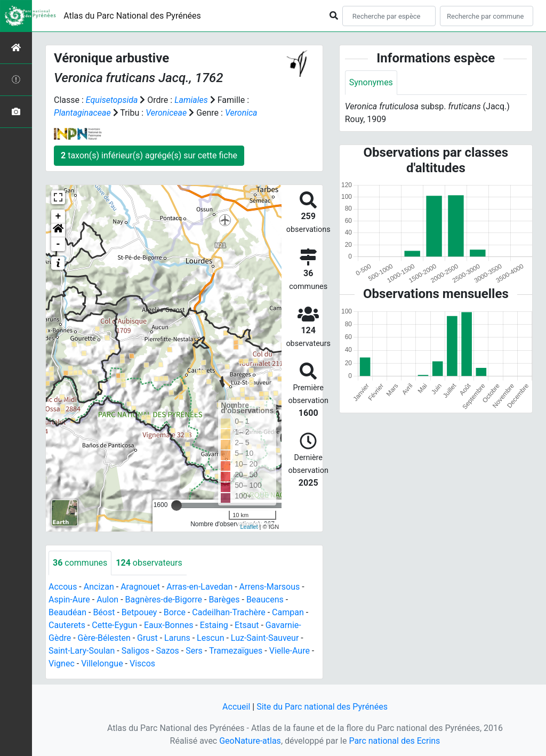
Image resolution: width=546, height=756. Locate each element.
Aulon (107, 600)
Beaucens (265, 600)
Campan (288, 612)
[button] (58, 230)
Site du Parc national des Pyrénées (322, 707)
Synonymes (371, 82)
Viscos (142, 663)
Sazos (167, 651)
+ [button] (58, 216)
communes (80, 563)
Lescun (210, 638)
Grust (147, 638)
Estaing (214, 625)
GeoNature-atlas (250, 741)
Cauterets (67, 625)
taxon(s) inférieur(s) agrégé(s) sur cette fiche (149, 155)
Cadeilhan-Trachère (228, 612)
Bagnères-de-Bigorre (164, 600)
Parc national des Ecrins (394, 741)
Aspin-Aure (69, 600)
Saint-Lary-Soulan (82, 651)
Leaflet (249, 527)
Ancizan (99, 587)
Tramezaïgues (236, 651)
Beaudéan (67, 612)
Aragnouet (140, 587)
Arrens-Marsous (270, 587)
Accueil (236, 707)
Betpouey (139, 612)
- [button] (58, 244)
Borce (175, 612)
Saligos (135, 651)
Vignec (62, 663)
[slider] (176, 505)
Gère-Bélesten (104, 638)
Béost (104, 612)
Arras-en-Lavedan (199, 587)
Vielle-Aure (290, 651)
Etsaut (247, 625)
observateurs (149, 563)
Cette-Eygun (114, 625)
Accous (63, 587)
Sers (194, 651)
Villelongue (102, 663)
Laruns (177, 638)
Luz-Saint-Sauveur (265, 638)
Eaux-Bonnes (168, 625)
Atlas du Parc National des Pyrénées (132, 16)
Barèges (224, 600)
